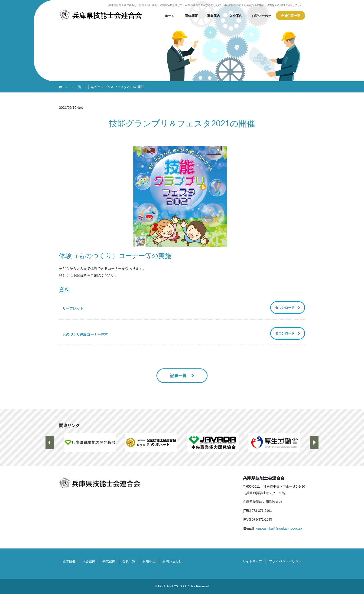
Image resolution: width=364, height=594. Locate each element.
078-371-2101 (262, 511)
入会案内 (236, 16)
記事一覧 (179, 376)
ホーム (170, 16)
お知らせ (149, 561)
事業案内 (214, 16)
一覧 (78, 87)
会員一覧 (129, 561)
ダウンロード (285, 308)
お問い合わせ (261, 16)
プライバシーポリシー (285, 561)
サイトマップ (252, 561)
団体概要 (191, 16)
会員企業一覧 (290, 16)
